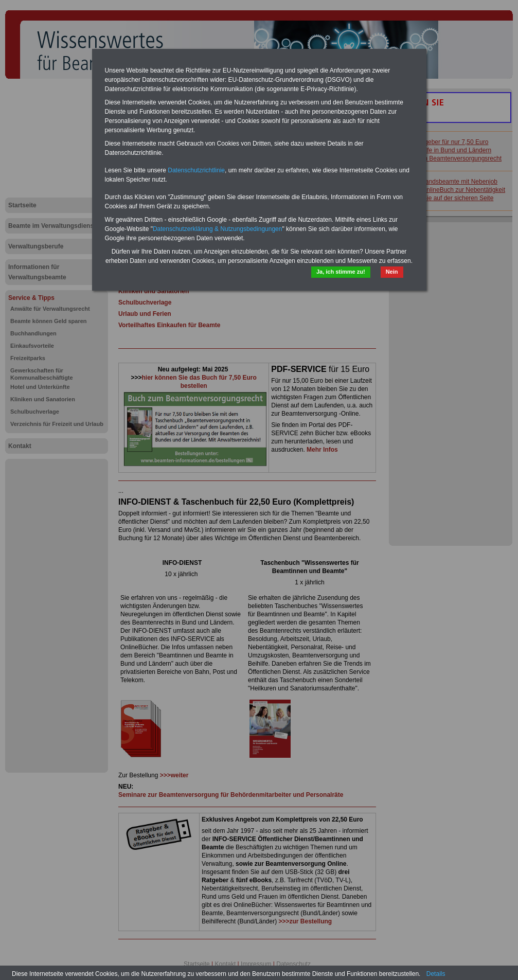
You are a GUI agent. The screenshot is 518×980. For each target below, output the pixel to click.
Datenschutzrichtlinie (196, 170)
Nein (392, 272)
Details (436, 974)
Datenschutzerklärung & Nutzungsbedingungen (218, 229)
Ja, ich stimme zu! (341, 272)
